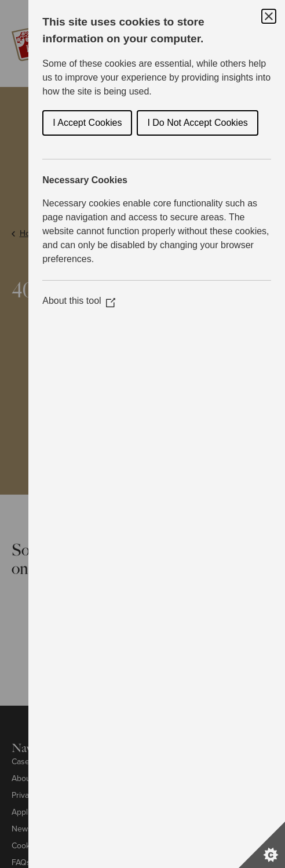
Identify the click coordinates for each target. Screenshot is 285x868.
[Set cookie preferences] (262, 845)
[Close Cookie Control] (269, 16)
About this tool (78, 301)
